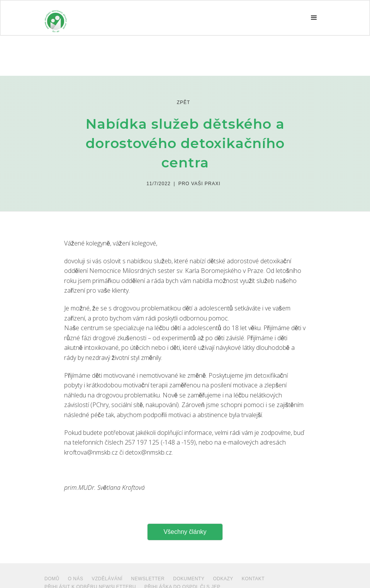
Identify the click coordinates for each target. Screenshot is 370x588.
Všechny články (185, 532)
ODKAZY (223, 579)
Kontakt (253, 579)
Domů (52, 579)
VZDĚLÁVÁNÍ (107, 579)
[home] (56, 18)
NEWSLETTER (148, 579)
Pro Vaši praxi (199, 184)
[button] (314, 18)
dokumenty (189, 579)
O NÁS (76, 579)
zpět (184, 102)
